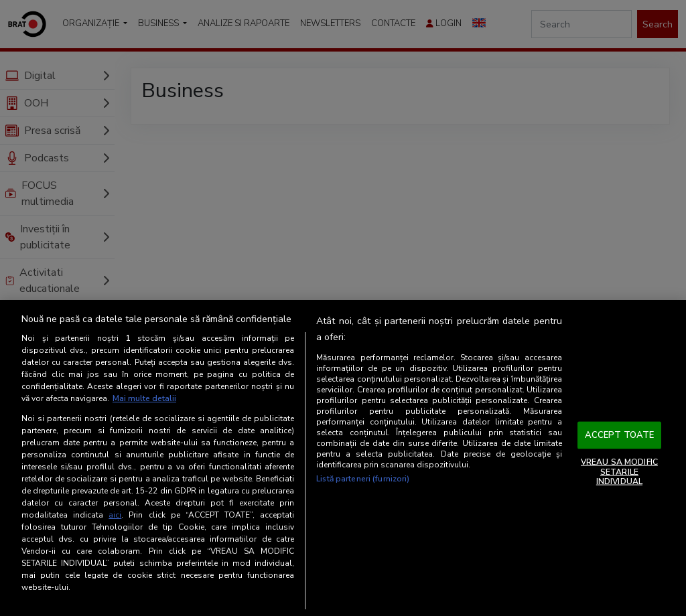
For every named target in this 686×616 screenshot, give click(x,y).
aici (115, 515)
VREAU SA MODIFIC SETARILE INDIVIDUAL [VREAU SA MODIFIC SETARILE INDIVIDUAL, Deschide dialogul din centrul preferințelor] (619, 472)
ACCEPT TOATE (620, 435)
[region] (343, 458)
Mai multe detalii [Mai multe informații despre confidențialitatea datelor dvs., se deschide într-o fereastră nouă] (144, 398)
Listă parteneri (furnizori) (363, 479)
